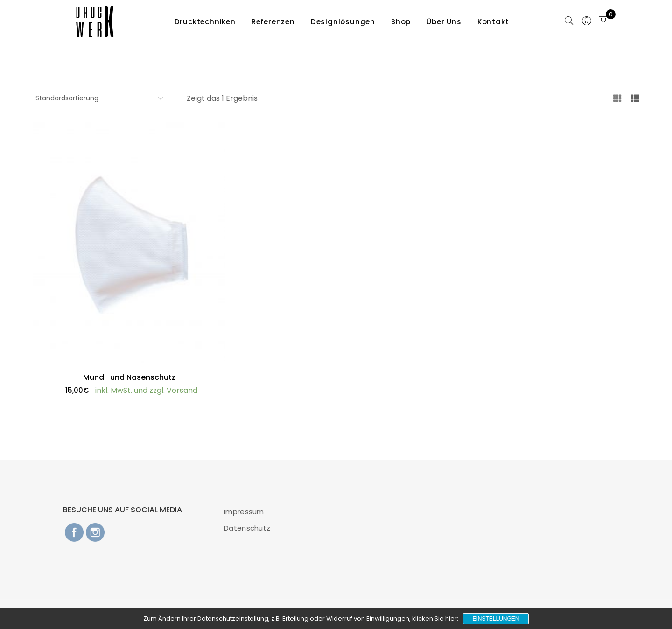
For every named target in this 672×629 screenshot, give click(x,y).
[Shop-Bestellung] (98, 98)
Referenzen (273, 22)
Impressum (244, 512)
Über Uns (444, 22)
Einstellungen (496, 619)
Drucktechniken (205, 22)
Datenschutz (247, 528)
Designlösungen (343, 22)
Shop (401, 22)
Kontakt (493, 22)
